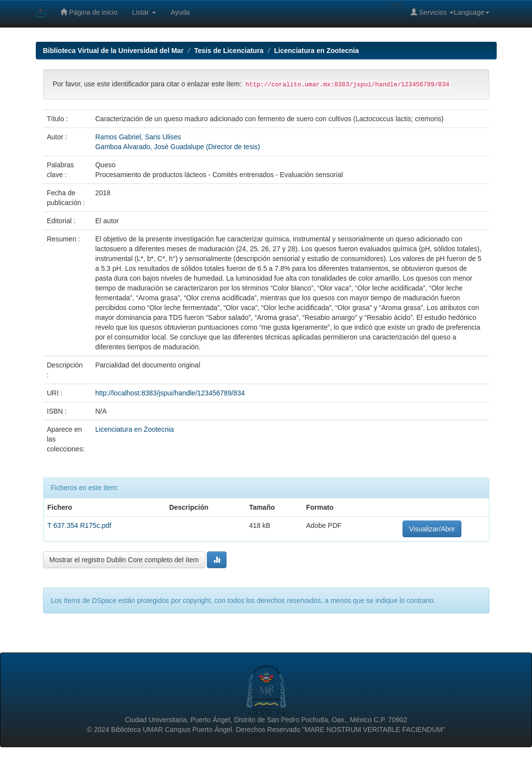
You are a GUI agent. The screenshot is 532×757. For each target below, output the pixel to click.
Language (471, 12)
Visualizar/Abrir (432, 529)
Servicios (432, 12)
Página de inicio (89, 12)
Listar (144, 12)
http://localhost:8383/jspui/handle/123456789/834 (170, 393)
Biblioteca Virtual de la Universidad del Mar (114, 51)
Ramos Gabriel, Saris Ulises (138, 137)
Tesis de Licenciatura (229, 51)
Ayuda (180, 12)
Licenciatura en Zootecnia (317, 51)
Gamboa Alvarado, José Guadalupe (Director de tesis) (177, 147)
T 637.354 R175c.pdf (80, 525)
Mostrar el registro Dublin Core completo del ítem (124, 560)
